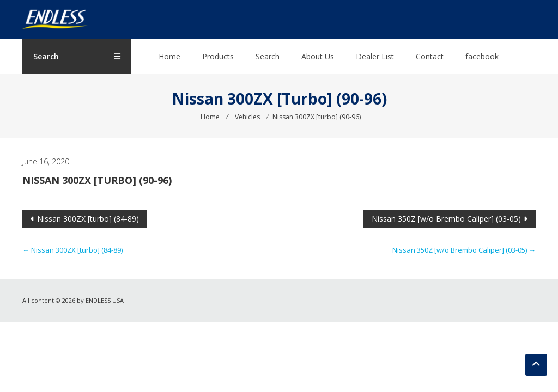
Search (268, 56)
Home (169, 56)
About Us (318, 56)
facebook (482, 56)
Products (218, 56)
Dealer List (375, 56)
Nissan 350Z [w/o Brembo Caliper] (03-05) (446, 219)
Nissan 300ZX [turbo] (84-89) (88, 219)
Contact (430, 56)
